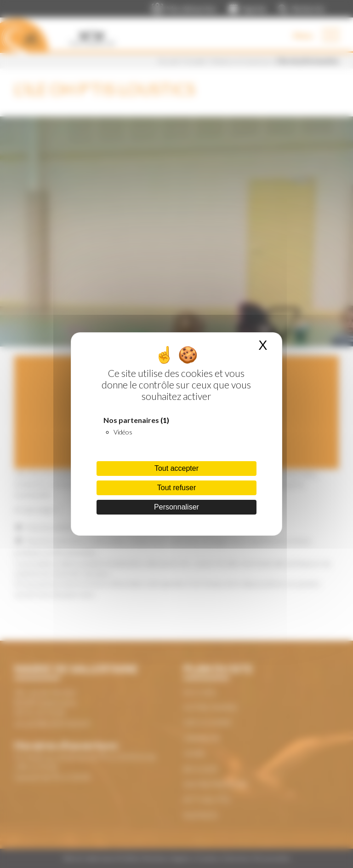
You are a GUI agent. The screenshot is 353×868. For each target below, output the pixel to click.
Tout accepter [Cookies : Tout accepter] (176, 468)
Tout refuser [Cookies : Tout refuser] (176, 488)
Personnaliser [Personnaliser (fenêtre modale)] (176, 507)
